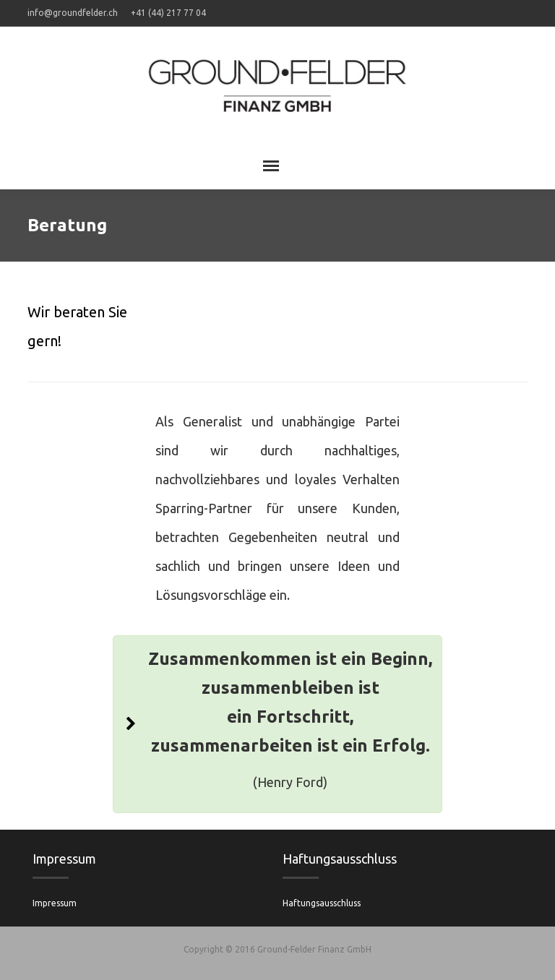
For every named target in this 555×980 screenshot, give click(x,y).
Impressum (55, 903)
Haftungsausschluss (322, 903)
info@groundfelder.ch (73, 13)
